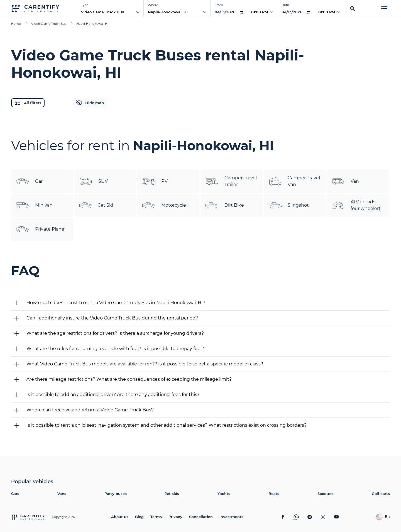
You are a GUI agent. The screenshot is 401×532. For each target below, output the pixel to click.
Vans (62, 494)
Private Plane (40, 229)
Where (153, 5)
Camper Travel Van (294, 181)
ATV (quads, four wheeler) (356, 205)
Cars (15, 494)
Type (85, 5)
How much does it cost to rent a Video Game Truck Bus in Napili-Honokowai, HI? (116, 303)
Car (29, 181)
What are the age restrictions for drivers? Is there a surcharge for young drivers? (115, 333)
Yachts (224, 494)
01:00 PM (260, 12)
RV (155, 181)
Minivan (34, 205)
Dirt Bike (224, 205)
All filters (28, 103)
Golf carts (381, 494)
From (219, 5)
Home (16, 24)
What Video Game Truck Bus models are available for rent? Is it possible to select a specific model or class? (145, 364)
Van (345, 181)
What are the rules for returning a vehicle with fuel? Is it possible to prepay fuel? (115, 349)
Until (285, 5)
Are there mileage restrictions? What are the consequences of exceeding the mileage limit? (129, 379)
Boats (274, 494)
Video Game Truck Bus (102, 12)
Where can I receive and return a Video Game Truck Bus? (90, 410)
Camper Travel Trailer (231, 181)
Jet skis (172, 494)
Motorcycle (164, 205)
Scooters (326, 494)
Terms (156, 517)
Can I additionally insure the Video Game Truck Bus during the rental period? (112, 318)
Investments (231, 517)
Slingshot (288, 205)
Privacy (175, 517)
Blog (139, 517)
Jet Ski (96, 205)
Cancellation (201, 517)
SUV (93, 181)
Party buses (116, 494)
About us (120, 517)
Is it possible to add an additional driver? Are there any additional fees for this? (113, 395)
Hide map (90, 103)
